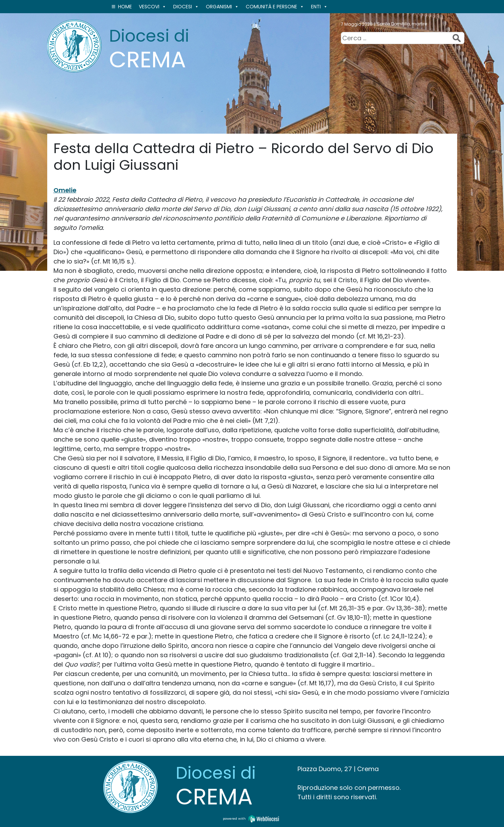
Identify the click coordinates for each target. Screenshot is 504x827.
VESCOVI (153, 7)
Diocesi (186, 7)
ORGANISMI (222, 7)
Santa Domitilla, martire (402, 24)
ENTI (319, 7)
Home (125, 7)
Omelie (65, 190)
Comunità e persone (275, 7)
